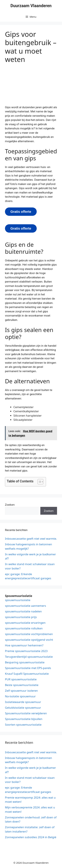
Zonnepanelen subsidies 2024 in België (31, 837)
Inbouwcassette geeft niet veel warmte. (31, 539)
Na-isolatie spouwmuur (20, 696)
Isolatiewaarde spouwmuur (23, 702)
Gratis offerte (21, 212)
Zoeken (10, 505)
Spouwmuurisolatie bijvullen (24, 719)
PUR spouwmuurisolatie (21, 679)
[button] (39, 482)
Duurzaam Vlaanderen (31, 6)
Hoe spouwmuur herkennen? (24, 645)
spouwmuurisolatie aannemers (25, 606)
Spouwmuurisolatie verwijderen (26, 713)
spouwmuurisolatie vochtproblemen (29, 634)
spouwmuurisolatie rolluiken (24, 628)
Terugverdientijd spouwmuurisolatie (29, 657)
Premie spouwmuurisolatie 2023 (26, 651)
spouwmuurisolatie (18, 600)
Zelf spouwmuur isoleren (21, 691)
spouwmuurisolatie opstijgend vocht (29, 640)
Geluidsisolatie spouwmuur (23, 708)
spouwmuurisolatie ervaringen (25, 623)
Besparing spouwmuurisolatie (25, 662)
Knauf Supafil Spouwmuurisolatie (27, 674)
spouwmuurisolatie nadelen (23, 611)
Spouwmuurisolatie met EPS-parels (28, 668)
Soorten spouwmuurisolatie (23, 725)
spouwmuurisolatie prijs (21, 617)
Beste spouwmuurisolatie (22, 685)
